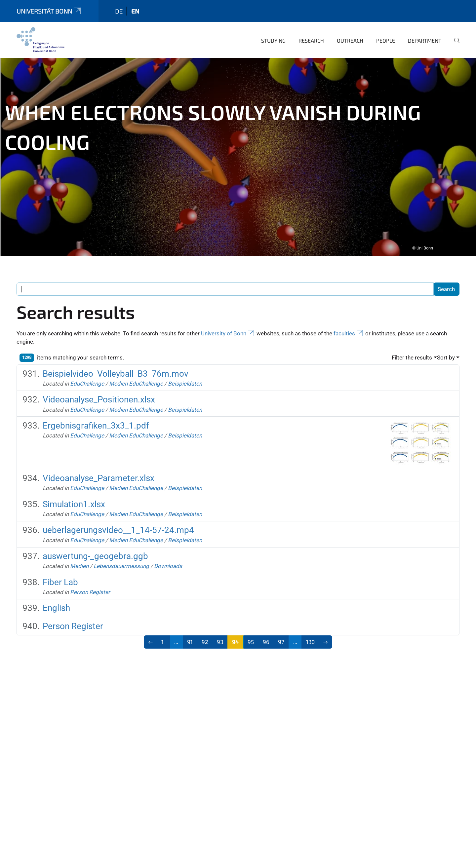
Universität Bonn (49, 6)
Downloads (168, 561)
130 (310, 637)
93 (220, 637)
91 (190, 637)
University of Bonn (228, 329)
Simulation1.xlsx (74, 500)
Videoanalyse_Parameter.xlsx (99, 473)
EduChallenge (87, 379)
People (386, 36)
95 (251, 637)
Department (425, 36)
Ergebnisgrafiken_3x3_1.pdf (96, 421)
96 (266, 637)
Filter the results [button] (412, 353)
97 (281, 637)
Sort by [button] (446, 353)
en (135, 6)
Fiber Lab (60, 578)
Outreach (350, 36)
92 (205, 637)
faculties (349, 329)
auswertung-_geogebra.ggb (95, 551)
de (119, 6)
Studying (273, 36)
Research (311, 36)
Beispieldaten (185, 379)
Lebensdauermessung (121, 561)
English (56, 603)
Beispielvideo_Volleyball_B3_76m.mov (116, 369)
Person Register (90, 587)
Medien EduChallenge (136, 379)
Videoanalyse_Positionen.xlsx (99, 395)
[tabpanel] (238, 152)
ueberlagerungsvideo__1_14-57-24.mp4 (118, 525)
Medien (79, 561)
